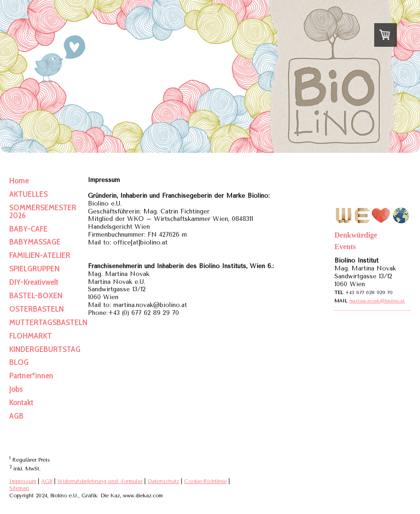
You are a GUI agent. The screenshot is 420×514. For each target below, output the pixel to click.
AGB (47, 481)
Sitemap (19, 488)
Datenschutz (163, 481)
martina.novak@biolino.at (377, 301)
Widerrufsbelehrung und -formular (100, 481)
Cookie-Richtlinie (205, 481)
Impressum (23, 481)
